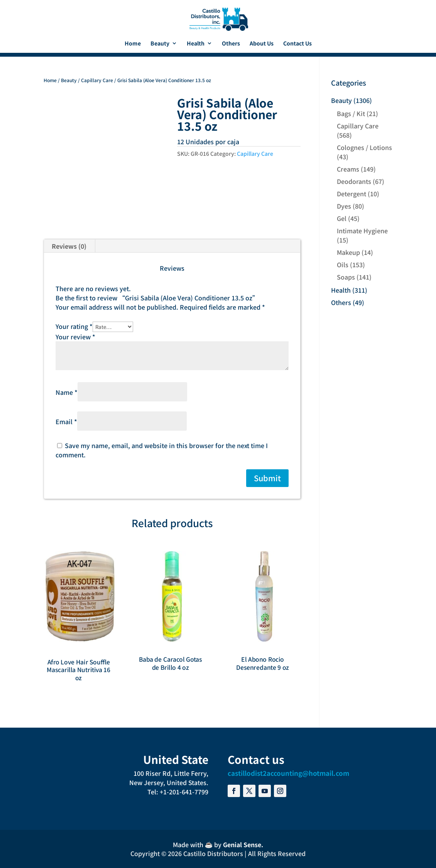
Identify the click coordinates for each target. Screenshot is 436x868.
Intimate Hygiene (362, 231)
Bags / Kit (351, 113)
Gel (342, 218)
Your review (75, 337)
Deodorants (354, 181)
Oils (343, 265)
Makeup (348, 252)
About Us (262, 44)
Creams (348, 169)
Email (66, 421)
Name (67, 392)
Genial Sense (242, 844)
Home (133, 44)
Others (231, 44)
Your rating (74, 326)
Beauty (160, 44)
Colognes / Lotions (364, 147)
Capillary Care (97, 80)
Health (196, 44)
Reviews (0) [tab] (69, 246)
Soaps (346, 277)
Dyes (344, 206)
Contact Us (297, 44)
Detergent (352, 194)
